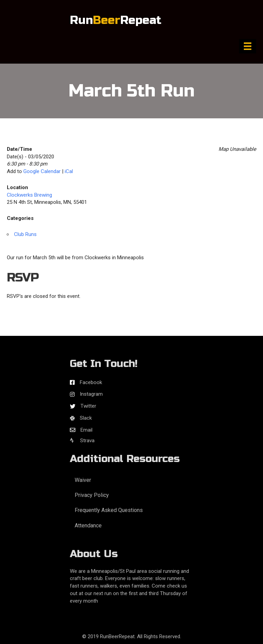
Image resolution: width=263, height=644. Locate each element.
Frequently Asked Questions (109, 510)
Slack (86, 418)
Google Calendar (42, 171)
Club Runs (25, 234)
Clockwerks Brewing (29, 195)
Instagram (91, 394)
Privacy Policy (92, 495)
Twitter (88, 406)
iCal (69, 171)
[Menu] (248, 46)
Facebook (91, 382)
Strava (82, 441)
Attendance (88, 525)
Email (86, 430)
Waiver (83, 480)
